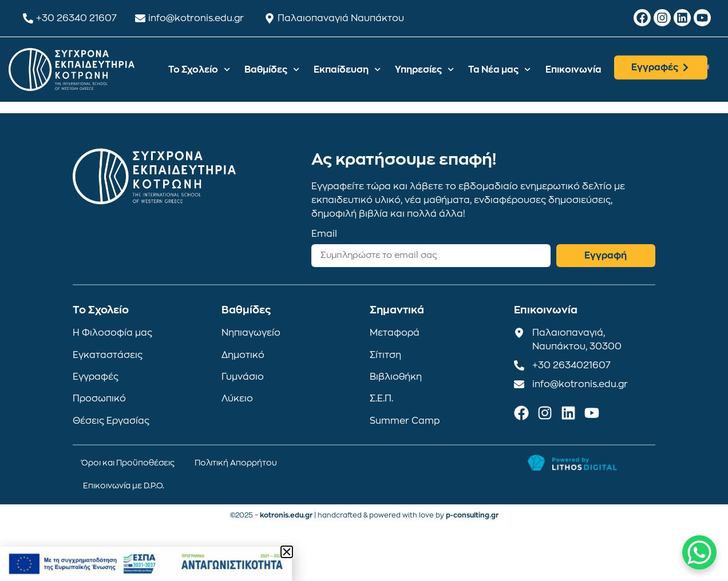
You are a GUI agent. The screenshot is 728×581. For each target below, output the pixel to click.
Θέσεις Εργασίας (111, 421)
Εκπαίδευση (347, 69)
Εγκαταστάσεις (108, 355)
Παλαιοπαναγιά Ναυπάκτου (341, 18)
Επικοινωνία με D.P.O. (124, 486)
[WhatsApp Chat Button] (699, 552)
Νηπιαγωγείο (251, 333)
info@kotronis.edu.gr (196, 18)
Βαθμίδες (272, 69)
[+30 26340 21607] (28, 18)
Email (324, 234)
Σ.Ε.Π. (381, 399)
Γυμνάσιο (243, 377)
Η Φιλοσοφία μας (112, 333)
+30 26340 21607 (76, 18)
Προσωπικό (99, 399)
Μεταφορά (395, 333)
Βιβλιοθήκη (396, 377)
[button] (287, 552)
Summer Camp (405, 421)
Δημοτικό (243, 355)
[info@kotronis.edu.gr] (140, 18)
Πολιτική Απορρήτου (236, 463)
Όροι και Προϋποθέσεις (128, 463)
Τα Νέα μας (499, 69)
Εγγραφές (96, 377)
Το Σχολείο (199, 69)
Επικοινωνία (573, 70)
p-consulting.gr (472, 515)
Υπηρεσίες (424, 69)
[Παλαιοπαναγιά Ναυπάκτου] (270, 18)
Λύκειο (237, 399)
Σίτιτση (385, 355)
